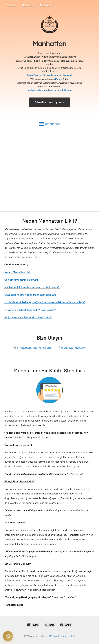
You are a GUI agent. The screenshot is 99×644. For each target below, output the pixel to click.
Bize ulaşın (47, 5)
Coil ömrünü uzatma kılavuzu (21, 280)
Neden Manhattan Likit (18, 272)
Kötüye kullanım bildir (62, 636)
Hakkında (28, 5)
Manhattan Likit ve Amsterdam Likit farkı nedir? (32, 287)
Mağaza (11, 5)
